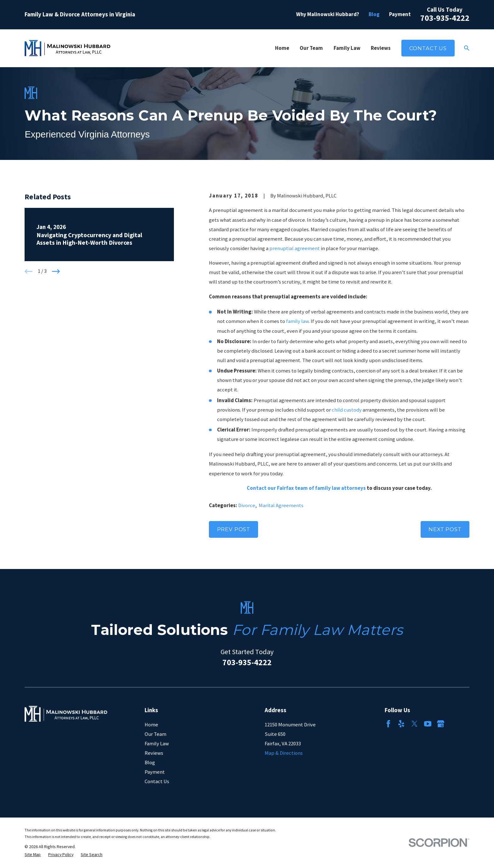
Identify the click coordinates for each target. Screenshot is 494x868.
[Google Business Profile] (441, 724)
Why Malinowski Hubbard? (328, 14)
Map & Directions (284, 753)
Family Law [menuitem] (347, 48)
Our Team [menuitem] (311, 48)
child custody (347, 410)
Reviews (154, 753)
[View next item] (56, 271)
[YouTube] (428, 724)
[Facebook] (388, 724)
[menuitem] (33, 855)
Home (151, 725)
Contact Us (428, 48)
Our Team (155, 734)
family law (297, 321)
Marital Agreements (281, 505)
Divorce (247, 505)
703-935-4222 (445, 18)
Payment (400, 14)
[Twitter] (414, 724)
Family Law (157, 744)
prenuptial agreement (295, 248)
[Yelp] (401, 724)
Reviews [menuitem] (381, 48)
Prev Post (234, 529)
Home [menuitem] (282, 48)
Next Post (445, 529)
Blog (374, 14)
